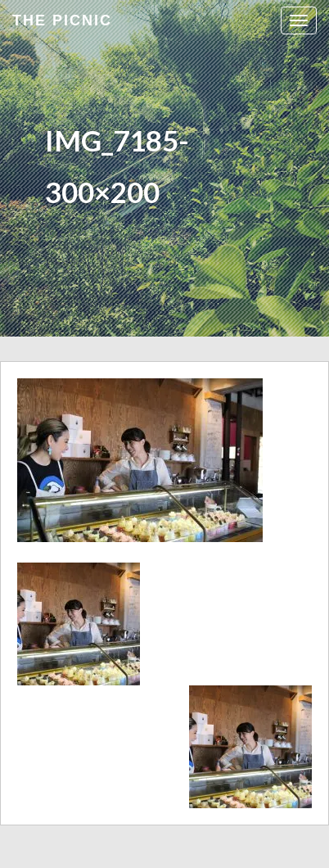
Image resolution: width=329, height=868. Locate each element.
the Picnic (62, 20)
